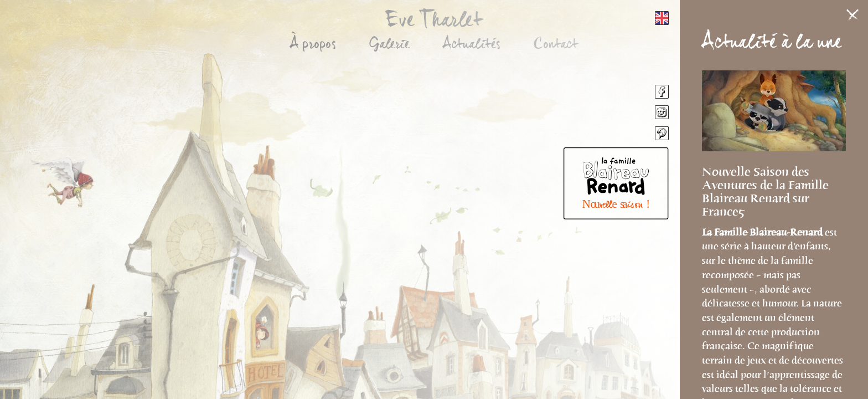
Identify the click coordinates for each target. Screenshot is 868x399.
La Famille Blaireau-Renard (763, 232)
